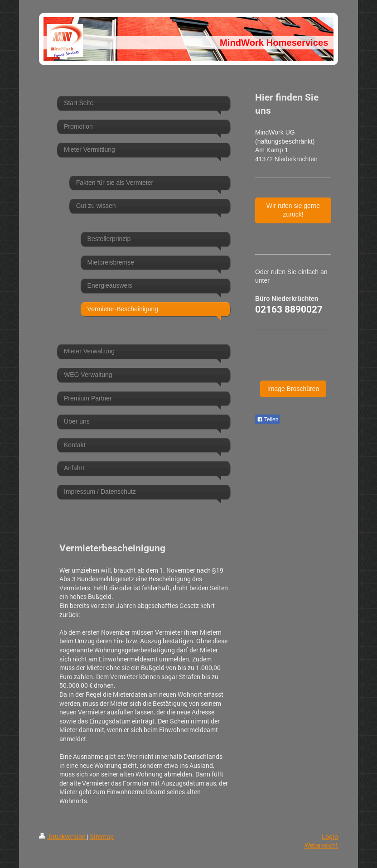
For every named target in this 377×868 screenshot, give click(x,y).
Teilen (268, 420)
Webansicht (321, 845)
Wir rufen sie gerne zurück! (293, 210)
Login (330, 837)
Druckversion (63, 837)
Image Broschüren (293, 389)
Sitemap (102, 837)
